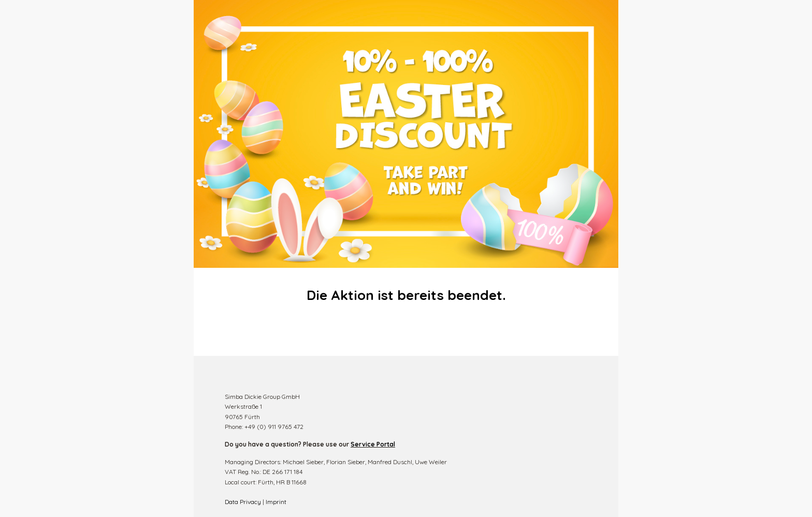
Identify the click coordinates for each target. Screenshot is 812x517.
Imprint (276, 502)
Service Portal (373, 444)
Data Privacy (243, 502)
